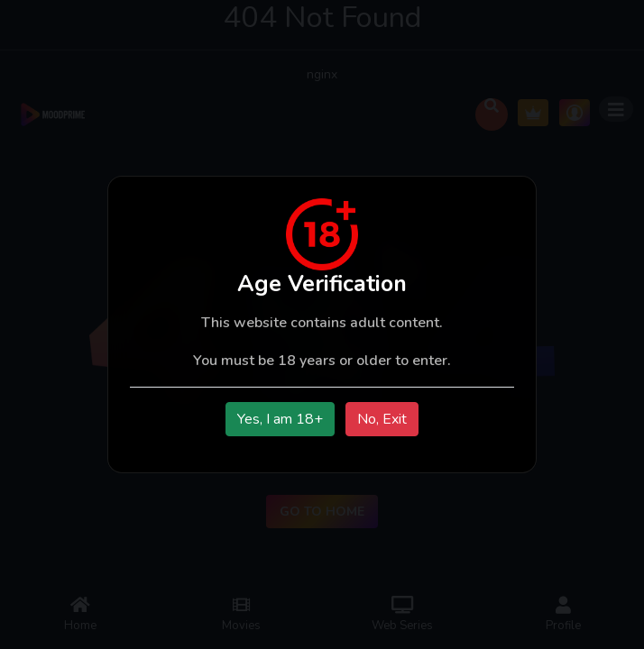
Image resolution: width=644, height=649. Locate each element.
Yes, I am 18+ (280, 419)
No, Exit (382, 419)
